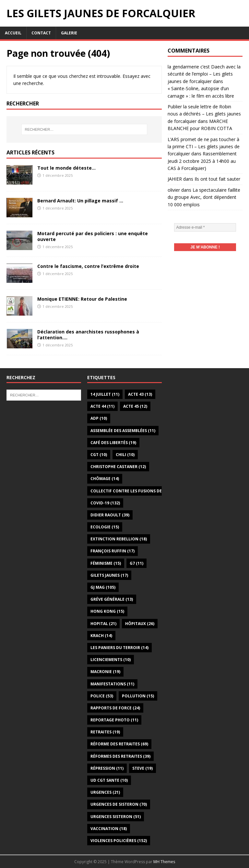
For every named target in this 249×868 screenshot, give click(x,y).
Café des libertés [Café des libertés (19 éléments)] (113, 443)
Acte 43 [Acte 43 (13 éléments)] (140, 394)
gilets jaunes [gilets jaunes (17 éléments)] (109, 575)
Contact (41, 33)
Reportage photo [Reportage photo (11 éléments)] (114, 720)
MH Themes (164, 862)
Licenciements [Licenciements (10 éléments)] (111, 660)
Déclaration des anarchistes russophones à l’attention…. (88, 335)
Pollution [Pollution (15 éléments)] (138, 696)
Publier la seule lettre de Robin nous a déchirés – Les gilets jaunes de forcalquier (204, 114)
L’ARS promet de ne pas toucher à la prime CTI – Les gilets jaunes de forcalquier (204, 147)
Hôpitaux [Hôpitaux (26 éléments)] (140, 624)
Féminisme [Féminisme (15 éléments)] (106, 563)
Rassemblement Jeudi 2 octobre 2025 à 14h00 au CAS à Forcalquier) (202, 161)
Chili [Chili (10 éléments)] (125, 455)
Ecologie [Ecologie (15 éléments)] (105, 527)
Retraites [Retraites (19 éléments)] (105, 732)
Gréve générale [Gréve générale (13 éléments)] (112, 599)
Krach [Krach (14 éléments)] (101, 636)
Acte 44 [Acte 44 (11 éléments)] (102, 406)
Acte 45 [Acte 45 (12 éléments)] (135, 406)
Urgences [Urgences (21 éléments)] (105, 792)
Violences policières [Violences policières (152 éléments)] (119, 841)
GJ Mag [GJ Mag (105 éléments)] (103, 587)
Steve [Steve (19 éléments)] (142, 768)
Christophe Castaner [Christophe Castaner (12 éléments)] (118, 467)
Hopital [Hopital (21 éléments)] (103, 624)
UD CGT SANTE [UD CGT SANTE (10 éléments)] (109, 780)
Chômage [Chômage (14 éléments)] (105, 479)
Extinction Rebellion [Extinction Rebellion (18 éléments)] (119, 539)
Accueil (13, 33)
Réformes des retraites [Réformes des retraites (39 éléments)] (120, 756)
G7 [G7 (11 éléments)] (136, 563)
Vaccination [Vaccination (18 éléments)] (109, 829)
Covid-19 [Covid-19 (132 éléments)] (105, 503)
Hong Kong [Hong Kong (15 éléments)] (107, 611)
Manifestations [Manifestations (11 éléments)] (112, 684)
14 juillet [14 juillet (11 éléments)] (105, 394)
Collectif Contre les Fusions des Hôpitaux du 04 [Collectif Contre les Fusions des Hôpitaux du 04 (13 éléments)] (148, 491)
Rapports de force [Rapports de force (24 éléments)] (115, 708)
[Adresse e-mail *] (205, 227)
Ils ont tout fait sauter (217, 179)
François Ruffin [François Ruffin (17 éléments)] (113, 551)
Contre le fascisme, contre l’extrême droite (88, 266)
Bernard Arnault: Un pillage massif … (80, 201)
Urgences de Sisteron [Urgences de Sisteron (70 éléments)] (119, 804)
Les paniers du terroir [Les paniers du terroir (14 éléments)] (119, 648)
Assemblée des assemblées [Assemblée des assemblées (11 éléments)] (123, 431)
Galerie (69, 33)
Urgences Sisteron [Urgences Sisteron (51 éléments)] (116, 817)
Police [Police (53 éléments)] (102, 696)
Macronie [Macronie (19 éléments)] (105, 672)
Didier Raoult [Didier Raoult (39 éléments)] (110, 515)
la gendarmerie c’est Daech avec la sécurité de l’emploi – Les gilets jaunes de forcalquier (204, 74)
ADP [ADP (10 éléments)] (99, 418)
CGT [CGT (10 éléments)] (99, 455)
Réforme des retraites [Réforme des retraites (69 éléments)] (119, 744)
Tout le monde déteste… (66, 168)
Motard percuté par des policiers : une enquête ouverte (93, 236)
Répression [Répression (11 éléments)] (107, 768)
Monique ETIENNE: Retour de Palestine (82, 299)
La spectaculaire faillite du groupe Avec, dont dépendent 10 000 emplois (204, 197)
